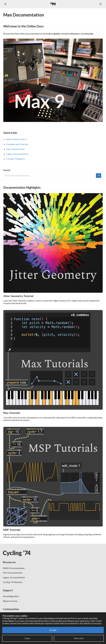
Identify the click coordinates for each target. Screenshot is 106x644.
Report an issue (10, 601)
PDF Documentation (13, 573)
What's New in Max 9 (16, 139)
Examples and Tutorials (17, 144)
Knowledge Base (11, 596)
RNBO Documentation (14, 568)
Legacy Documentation (17, 154)
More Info (79, 638)
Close (27, 638)
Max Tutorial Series (15, 149)
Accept (53, 630)
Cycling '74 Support (16, 159)
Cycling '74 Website (12, 582)
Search (7, 170)
